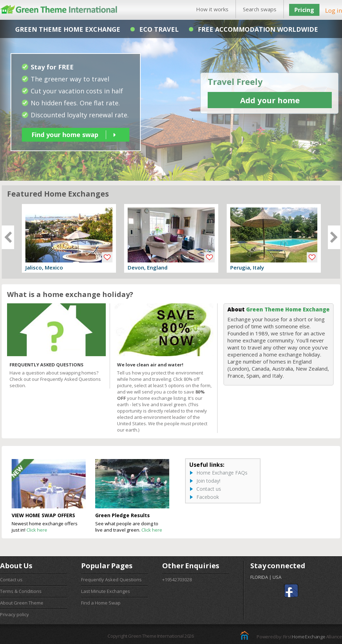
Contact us (209, 489)
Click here (37, 530)
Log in (334, 10)
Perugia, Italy (247, 267)
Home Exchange (309, 637)
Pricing (304, 10)
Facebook (208, 497)
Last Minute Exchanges (106, 591)
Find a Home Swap (101, 603)
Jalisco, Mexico (44, 267)
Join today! (208, 481)
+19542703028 (177, 580)
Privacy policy (14, 614)
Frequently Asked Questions (111, 580)
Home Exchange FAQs (222, 473)
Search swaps (260, 9)
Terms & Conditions (21, 591)
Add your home (270, 100)
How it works (212, 9)
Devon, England (148, 267)
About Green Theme (22, 603)
